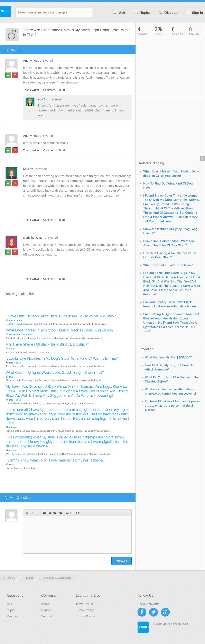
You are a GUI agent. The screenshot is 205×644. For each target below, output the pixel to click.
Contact (46, 610)
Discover (168, 13)
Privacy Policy (85, 610)
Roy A (42, 99)
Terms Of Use (85, 604)
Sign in (194, 13)
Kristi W (28, 169)
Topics (142, 13)
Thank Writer (31, 90)
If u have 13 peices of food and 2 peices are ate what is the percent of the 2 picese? (172, 406)
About (45, 604)
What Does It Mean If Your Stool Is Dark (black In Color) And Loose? (60, 330)
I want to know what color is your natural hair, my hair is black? (55, 460)
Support (47, 616)
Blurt (62, 90)
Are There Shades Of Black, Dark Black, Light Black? (47, 344)
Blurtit (6, 12)
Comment (49, 90)
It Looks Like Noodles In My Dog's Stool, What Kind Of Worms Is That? (62, 359)
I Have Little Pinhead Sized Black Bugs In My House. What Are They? (61, 316)
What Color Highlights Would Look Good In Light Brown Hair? (55, 373)
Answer (122, 561)
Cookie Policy (85, 616)
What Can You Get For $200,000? (168, 358)
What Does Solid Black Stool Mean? (168, 265)
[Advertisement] (70, 205)
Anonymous (31, 61)
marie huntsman (34, 238)
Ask (119, 13)
